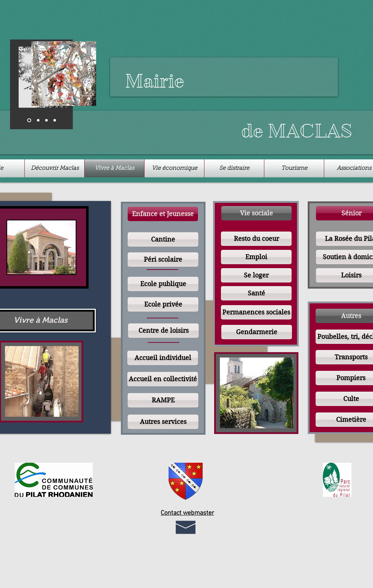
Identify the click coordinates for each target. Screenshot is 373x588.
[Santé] (256, 293)
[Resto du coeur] (256, 239)
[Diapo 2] (38, 120)
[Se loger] (256, 275)
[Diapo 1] (29, 120)
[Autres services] (163, 422)
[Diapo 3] (46, 120)
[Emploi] (256, 257)
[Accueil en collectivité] (163, 379)
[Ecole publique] (163, 284)
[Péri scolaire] (163, 260)
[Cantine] (163, 239)
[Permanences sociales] (256, 312)
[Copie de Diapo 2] (55, 120)
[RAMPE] (163, 400)
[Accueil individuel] (163, 358)
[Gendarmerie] (257, 332)
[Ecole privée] (163, 304)
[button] (163, 214)
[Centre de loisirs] (163, 331)
